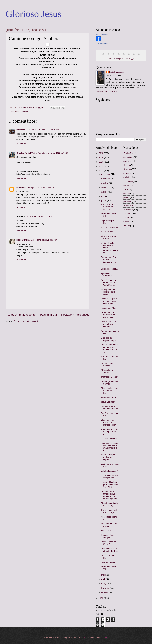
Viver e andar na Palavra (108, 237)
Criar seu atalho (102, 43)
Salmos (127, 214)
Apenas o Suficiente (107, 275)
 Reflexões (128, 153)
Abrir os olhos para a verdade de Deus (109, 391)
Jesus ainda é (107, 232)
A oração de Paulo (109, 439)
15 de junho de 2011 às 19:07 (45, 130)
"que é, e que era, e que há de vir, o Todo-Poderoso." (110, 283)
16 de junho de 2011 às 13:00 (44, 240)
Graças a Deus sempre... (108, 536)
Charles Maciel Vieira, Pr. (28, 153)
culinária (127, 177)
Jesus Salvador (108, 402)
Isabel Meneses (102, 35)
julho (104, 196)
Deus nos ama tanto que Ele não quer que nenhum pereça (109, 495)
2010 (101, 598)
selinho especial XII (110, 227)
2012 (101, 166)
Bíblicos (24, 112)
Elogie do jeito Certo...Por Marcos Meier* (109, 422)
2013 (101, 162)
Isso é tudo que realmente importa (108, 457)
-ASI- (84, 638)
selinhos (127, 222)
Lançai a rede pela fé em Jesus (109, 543)
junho (104, 201)
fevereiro (106, 588)
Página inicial (48, 315)
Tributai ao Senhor (109, 377)
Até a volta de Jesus (107, 371)
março (104, 584)
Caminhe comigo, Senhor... (109, 364)
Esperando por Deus (108, 222)
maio (104, 575)
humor (126, 185)
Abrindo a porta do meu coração (109, 504)
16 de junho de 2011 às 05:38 (55, 153)
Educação (128, 181)
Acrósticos (128, 157)
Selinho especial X (109, 398)
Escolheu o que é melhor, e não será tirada (109, 301)
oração (127, 193)
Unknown (21, 188)
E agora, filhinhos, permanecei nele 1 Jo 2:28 (110, 485)
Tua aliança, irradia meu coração (109, 511)
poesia (127, 197)
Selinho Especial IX (110, 471)
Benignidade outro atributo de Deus (109, 550)
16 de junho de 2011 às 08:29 (40, 188)
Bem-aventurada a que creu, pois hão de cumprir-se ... (109, 348)
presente (127, 202)
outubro (105, 183)
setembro (106, 187)
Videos (127, 226)
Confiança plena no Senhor (110, 383)
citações (127, 173)
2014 (101, 157)
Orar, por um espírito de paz (109, 339)
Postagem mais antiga (75, 315)
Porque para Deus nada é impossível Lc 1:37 (109, 261)
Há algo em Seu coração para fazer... (108, 292)
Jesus (126, 189)
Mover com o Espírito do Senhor (107, 207)
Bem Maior (106, 530)
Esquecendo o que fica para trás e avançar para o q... (109, 447)
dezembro (106, 174)
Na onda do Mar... (109, 308)
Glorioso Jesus (33, 14)
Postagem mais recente (21, 315)
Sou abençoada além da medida (109, 407)
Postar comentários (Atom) (26, 321)
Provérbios (128, 205)
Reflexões (128, 210)
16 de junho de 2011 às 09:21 (40, 216)
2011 (101, 171)
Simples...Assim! (108, 562)
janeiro (105, 592)
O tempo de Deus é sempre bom (110, 476)
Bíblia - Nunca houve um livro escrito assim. (109, 315)
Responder (21, 144)
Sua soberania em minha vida (109, 525)
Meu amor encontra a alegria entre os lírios (110, 432)
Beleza (127, 165)
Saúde (126, 218)
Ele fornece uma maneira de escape (108, 324)
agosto (105, 192)
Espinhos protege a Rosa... (110, 465)
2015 (101, 153)
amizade (127, 161)
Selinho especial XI (110, 269)
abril (104, 579)
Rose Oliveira (23, 240)
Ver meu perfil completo (106, 92)
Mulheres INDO (24, 130)
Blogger (105, 638)
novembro (106, 179)
